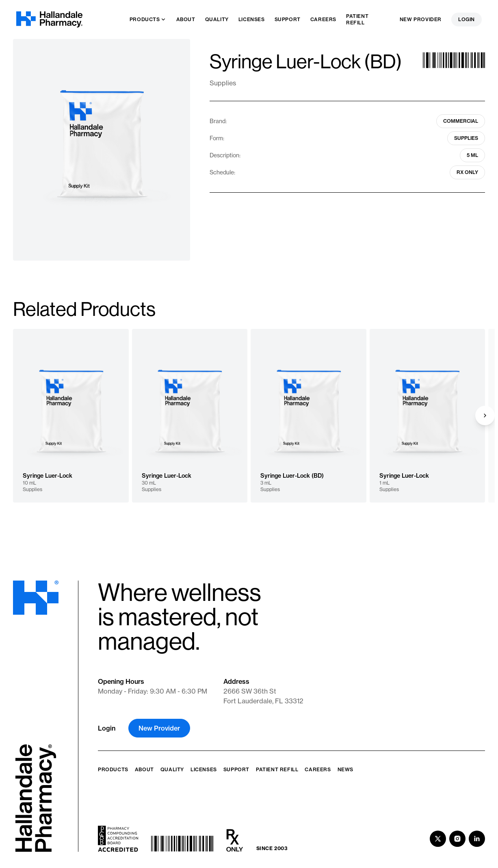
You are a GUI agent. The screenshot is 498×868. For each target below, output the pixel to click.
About (144, 769)
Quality (172, 769)
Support (236, 769)
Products (113, 769)
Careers (318, 769)
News (345, 769)
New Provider (421, 19)
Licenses (204, 769)
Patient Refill (277, 769)
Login (467, 19)
